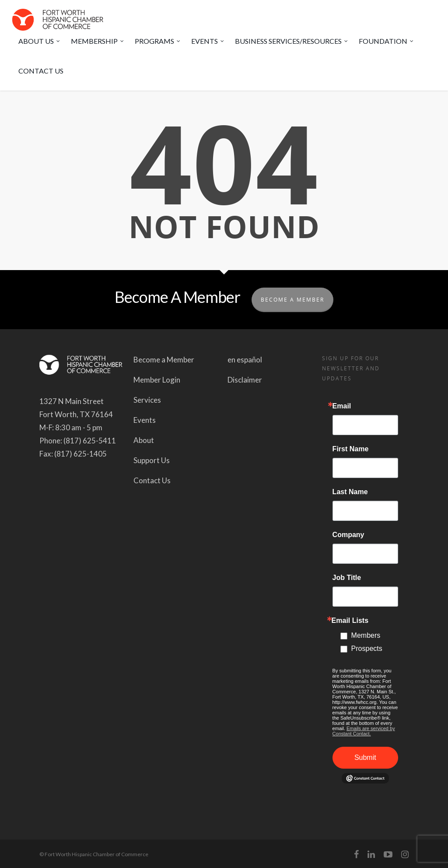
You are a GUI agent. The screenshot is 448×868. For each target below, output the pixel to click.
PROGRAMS (158, 41)
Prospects (367, 648)
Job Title (347, 578)
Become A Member (292, 300)
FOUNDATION (387, 41)
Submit (365, 757)
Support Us (152, 460)
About (144, 440)
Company (348, 535)
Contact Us (152, 480)
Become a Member (164, 360)
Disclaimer (245, 380)
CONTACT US (41, 71)
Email (342, 406)
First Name (351, 449)
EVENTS (208, 41)
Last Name (350, 492)
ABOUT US (40, 41)
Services (147, 400)
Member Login (157, 380)
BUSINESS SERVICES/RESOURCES (292, 41)
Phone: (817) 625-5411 (78, 441)
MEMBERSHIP (98, 41)
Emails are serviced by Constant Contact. (364, 731)
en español (245, 360)
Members (366, 635)
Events (145, 420)
